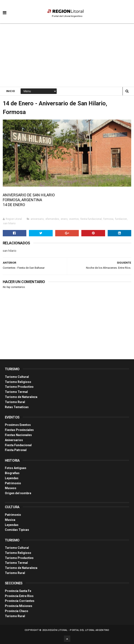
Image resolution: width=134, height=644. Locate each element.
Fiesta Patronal (16, 450)
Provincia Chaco (17, 611)
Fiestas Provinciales (19, 430)
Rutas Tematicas (17, 407)
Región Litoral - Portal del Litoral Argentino (79, 630)
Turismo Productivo (19, 387)
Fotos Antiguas (16, 468)
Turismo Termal (16, 392)
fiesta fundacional (91, 219)
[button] (5, 10)
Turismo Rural (15, 402)
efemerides (52, 219)
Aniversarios (14, 440)
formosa (108, 219)
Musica (10, 520)
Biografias (12, 473)
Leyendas (12, 478)
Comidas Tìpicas (17, 530)
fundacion (121, 219)
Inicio (11, 91)
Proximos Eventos (18, 425)
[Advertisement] (67, 55)
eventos (74, 219)
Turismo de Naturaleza (21, 397)
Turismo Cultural (17, 377)
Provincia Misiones (19, 606)
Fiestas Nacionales (18, 435)
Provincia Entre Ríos (19, 596)
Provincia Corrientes (20, 601)
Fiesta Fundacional (18, 445)
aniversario (37, 219)
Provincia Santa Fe (18, 591)
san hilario (9, 223)
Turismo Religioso (18, 382)
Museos (11, 488)
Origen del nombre (18, 493)
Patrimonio (13, 483)
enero (64, 219)
